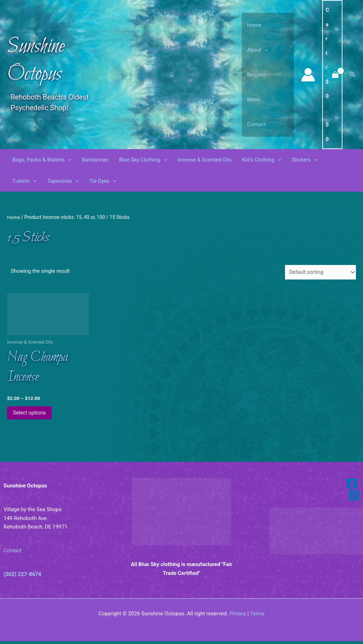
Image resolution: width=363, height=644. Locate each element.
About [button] (258, 50)
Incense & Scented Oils (205, 160)
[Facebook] (352, 487)
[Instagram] (354, 498)
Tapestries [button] (63, 181)
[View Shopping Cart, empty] (332, 75)
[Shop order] (319, 272)
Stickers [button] (305, 160)
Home (254, 25)
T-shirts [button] (24, 181)
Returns (256, 75)
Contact (256, 124)
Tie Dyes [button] (103, 181)
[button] (265, 50)
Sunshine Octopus (36, 60)
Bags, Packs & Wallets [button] (42, 160)
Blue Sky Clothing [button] (143, 160)
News (254, 100)
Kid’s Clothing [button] (262, 160)
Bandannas (95, 160)
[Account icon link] (308, 75)
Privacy (238, 616)
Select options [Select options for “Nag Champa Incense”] (31, 415)
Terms (257, 616)
